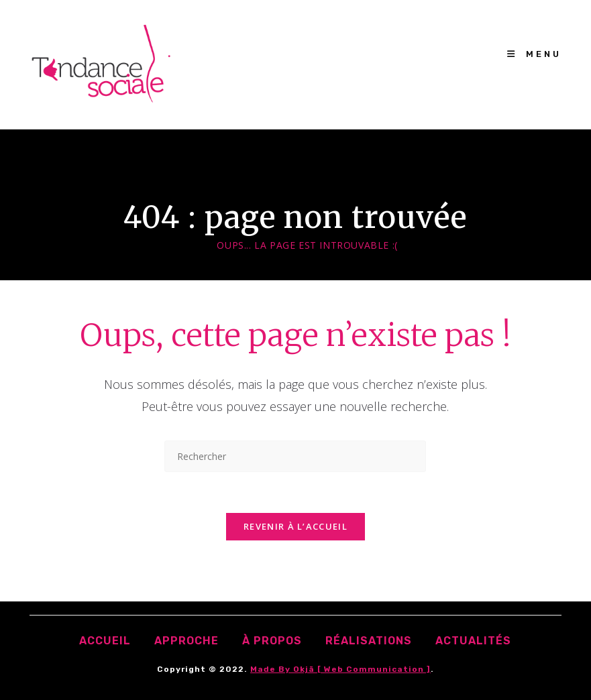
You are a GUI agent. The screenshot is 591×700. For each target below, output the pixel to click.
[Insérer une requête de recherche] (295, 456)
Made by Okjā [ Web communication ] (340, 669)
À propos (272, 641)
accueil (105, 641)
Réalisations (369, 641)
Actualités (473, 641)
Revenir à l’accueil (295, 526)
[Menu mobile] (534, 54)
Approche (186, 641)
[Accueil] (198, 245)
